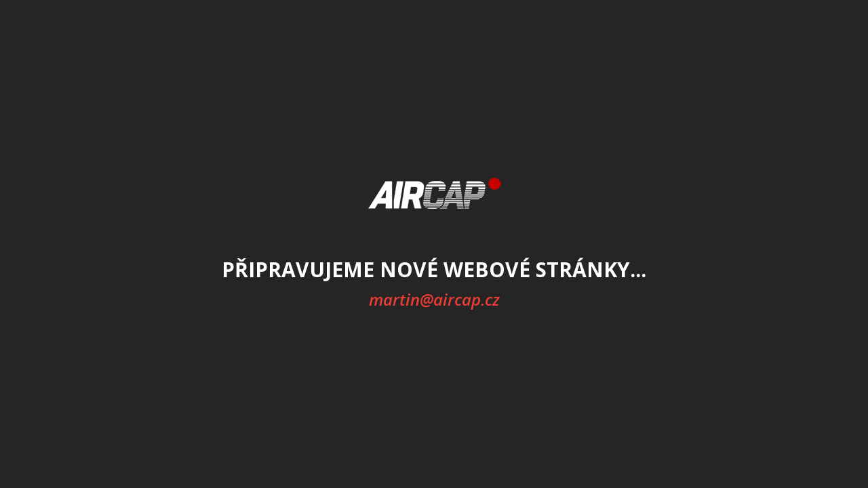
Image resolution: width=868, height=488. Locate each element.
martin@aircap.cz (434, 299)
